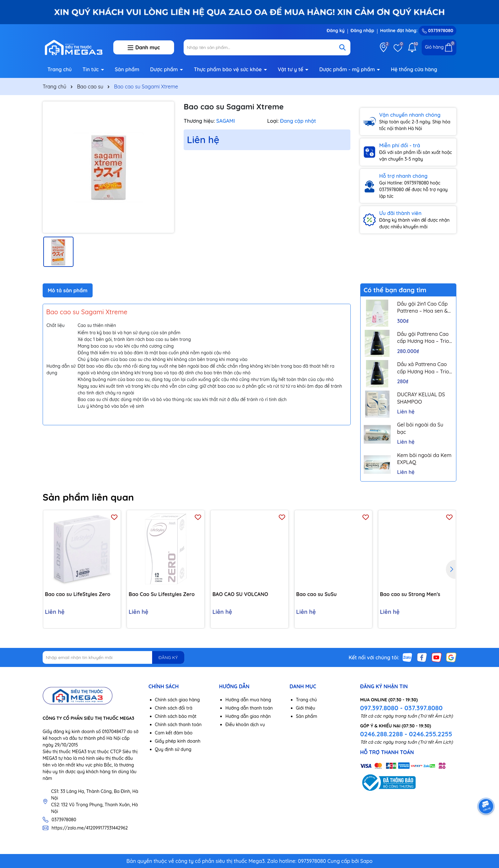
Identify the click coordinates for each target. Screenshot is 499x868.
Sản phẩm (127, 69)
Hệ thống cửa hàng (414, 69)
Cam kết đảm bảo (174, 733)
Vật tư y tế (291, 69)
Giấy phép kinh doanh (178, 741)
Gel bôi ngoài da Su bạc (420, 428)
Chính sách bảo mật (176, 716)
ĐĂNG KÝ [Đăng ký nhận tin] (168, 657)
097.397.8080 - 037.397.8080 (401, 708)
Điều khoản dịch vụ (245, 725)
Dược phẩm (165, 69)
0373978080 (438, 31)
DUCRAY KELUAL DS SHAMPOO (421, 398)
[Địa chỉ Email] (113, 657)
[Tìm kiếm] (342, 47)
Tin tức (91, 69)
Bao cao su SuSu (316, 594)
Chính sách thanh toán (178, 725)
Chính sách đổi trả (174, 708)
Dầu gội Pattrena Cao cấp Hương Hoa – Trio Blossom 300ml (423, 338)
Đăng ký (335, 31)
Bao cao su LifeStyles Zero (78, 594)
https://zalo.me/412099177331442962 (90, 828)
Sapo (366, 861)
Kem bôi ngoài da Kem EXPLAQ (424, 459)
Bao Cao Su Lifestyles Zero (162, 594)
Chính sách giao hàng (177, 700)
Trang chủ (60, 69)
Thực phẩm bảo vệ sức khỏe (228, 69)
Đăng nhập (362, 31)
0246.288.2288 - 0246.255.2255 (406, 734)
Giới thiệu (306, 708)
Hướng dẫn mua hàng (248, 700)
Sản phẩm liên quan (88, 497)
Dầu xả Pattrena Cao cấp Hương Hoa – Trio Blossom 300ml (423, 368)
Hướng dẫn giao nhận (248, 716)
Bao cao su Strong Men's (410, 594)
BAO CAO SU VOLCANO (240, 594)
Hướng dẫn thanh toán (249, 708)
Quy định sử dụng (173, 749)
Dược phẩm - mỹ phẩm (348, 69)
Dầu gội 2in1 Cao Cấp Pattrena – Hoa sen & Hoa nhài (422, 308)
